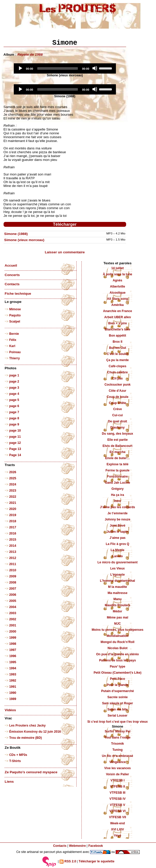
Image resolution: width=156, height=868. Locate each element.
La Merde (117, 550)
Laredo (118, 556)
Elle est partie (117, 440)
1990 (13, 693)
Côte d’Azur (118, 391)
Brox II (117, 342)
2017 (13, 527)
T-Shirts (15, 761)
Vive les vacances (117, 768)
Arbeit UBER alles (117, 317)
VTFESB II (117, 787)
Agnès (118, 280)
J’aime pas (118, 538)
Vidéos (10, 710)
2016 (13, 533)
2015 (13, 540)
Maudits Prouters (117, 605)
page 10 (15, 431)
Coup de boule (118, 397)
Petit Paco (118, 679)
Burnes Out (118, 348)
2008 (13, 582)
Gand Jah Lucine (118, 483)
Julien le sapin (117, 532)
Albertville (118, 287)
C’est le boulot (117, 354)
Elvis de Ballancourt (118, 446)
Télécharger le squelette (97, 861)
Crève (117, 409)
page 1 (14, 375)
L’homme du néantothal (118, 581)
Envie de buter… (118, 458)
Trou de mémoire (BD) (26, 738)
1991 (13, 687)
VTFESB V (117, 805)
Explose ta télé (117, 464)
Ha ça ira (118, 495)
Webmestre (77, 846)
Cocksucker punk (117, 385)
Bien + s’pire (118, 323)
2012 (13, 558)
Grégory (117, 489)
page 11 (15, 437)
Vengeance (117, 762)
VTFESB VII (118, 817)
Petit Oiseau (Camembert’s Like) (118, 673)
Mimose (15, 309)
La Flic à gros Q (117, 544)
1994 (13, 668)
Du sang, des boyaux (117, 434)
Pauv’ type (118, 667)
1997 (13, 650)
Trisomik (117, 744)
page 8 (14, 418)
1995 (13, 662)
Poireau (15, 352)
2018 (13, 521)
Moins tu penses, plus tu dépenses (118, 630)
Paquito (15, 315)
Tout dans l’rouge (117, 738)
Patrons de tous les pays (117, 660)
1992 (13, 681)
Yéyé (118, 836)
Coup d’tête (118, 403)
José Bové (118, 526)
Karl (12, 346)
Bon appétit (118, 336)
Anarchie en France (117, 311)
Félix (13, 340)
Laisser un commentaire (65, 252)
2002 (13, 619)
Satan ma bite (117, 709)
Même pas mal (117, 617)
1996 (13, 656)
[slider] (58, 68)
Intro (118, 501)
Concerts (12, 275)
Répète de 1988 (30, 55)
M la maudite (117, 587)
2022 (13, 497)
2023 (13, 491)
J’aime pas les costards (118, 507)
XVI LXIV (117, 829)
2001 (13, 625)
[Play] (20, 68)
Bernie (14, 334)
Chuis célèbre (117, 372)
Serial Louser (117, 716)
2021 (13, 503)
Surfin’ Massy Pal (118, 731)
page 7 (14, 412)
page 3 (14, 388)
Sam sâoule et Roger (118, 703)
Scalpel (15, 322)
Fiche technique (18, 294)
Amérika (117, 305)
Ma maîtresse (117, 593)
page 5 (14, 400)
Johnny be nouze (117, 519)
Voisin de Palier (117, 774)
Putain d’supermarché (117, 691)
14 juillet (118, 268)
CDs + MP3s (18, 755)
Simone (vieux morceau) (24, 240)
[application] (65, 68)
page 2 (14, 382)
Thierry (14, 358)
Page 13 (15, 449)
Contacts (12, 284)
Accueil (11, 265)
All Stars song (117, 299)
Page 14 (15, 455)
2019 (13, 515)
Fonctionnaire (118, 477)
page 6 (14, 406)
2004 (13, 607)
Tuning (117, 750)
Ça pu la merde (117, 360)
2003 (13, 613)
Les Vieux (118, 568)
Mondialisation (117, 636)
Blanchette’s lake (117, 329)
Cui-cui (117, 415)
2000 (13, 632)
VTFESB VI (118, 811)
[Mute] (95, 68)
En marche (118, 452)
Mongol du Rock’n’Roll (118, 642)
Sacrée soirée (117, 697)
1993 (13, 674)
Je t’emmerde (118, 513)
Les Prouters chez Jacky (27, 726)
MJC (117, 624)
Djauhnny (117, 427)
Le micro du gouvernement (118, 562)
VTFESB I (118, 780)
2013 (13, 552)
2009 (13, 576)
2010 (13, 570)
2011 (13, 564)
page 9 (14, 424)
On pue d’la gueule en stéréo (118, 654)
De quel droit (118, 421)
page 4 (14, 394)
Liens (9, 782)
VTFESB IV (118, 799)
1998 (13, 644)
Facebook (96, 846)
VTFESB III (117, 793)
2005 (13, 601)
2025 (13, 478)
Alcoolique (118, 293)
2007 (13, 589)
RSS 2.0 (68, 862)
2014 (13, 546)
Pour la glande (117, 685)
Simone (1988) (16, 234)
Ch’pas (118, 378)
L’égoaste (117, 575)
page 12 (15, 443)
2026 (13, 472)
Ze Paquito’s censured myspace (31, 772)
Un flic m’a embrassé (117, 756)
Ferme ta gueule (117, 470)
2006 (13, 595)
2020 (13, 509)
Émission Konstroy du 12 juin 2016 (35, 732)
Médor (118, 611)
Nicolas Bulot (117, 648)
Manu (117, 599)
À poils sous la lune (118, 274)
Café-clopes (118, 366)
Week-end (117, 823)
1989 (13, 699)
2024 (13, 484)
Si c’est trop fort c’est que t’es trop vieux (118, 722)
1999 (13, 638)
